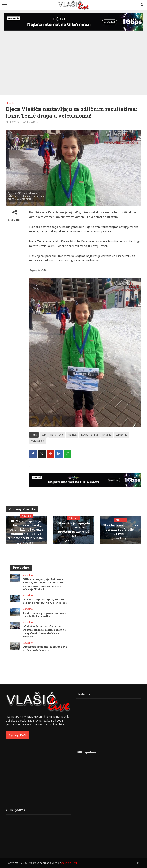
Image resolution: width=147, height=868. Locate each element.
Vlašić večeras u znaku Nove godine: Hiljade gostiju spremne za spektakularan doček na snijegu (45, 632)
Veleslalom (38, 441)
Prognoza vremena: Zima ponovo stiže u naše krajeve (45, 649)
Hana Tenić (57, 435)
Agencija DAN (17, 735)
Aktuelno (11, 103)
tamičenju (122, 435)
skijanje (107, 435)
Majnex (72, 435)
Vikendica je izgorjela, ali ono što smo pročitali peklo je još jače (73, 529)
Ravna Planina (89, 435)
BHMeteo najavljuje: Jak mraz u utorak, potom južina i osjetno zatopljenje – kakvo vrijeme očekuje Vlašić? (26, 529)
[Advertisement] (73, 59)
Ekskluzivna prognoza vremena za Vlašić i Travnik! (121, 529)
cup (44, 435)
